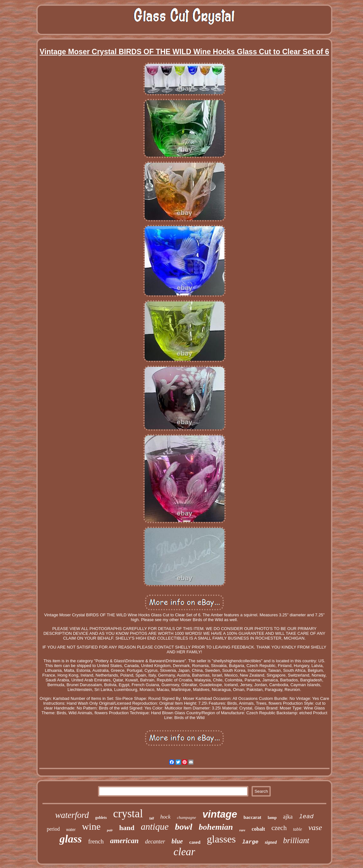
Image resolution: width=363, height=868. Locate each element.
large (250, 842)
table (298, 829)
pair (110, 830)
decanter (155, 842)
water (71, 830)
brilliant (296, 840)
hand (127, 828)
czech (279, 828)
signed (271, 842)
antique (155, 827)
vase (315, 827)
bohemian (216, 827)
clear (185, 852)
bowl (184, 827)
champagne (186, 817)
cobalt (258, 829)
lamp (272, 817)
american (124, 841)
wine (91, 826)
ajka (288, 817)
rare (242, 830)
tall (152, 818)
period (53, 829)
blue (177, 841)
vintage (220, 814)
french (96, 841)
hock (165, 817)
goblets (101, 818)
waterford (72, 815)
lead (306, 817)
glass (71, 839)
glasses (221, 839)
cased (195, 842)
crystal (128, 814)
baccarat (253, 817)
